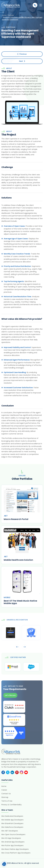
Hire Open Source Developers (13, 834)
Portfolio (11, 15)
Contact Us (6, 794)
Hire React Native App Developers (15, 849)
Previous (22, 54)
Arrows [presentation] (17, 647)
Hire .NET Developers (10, 831)
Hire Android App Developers (13, 842)
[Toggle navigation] (41, 5)
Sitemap (5, 797)
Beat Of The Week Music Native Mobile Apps (20, 602)
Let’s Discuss (10, 695)
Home (4, 15)
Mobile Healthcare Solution (18, 560)
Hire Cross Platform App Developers (16, 853)
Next (22, 61)
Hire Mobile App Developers (12, 820)
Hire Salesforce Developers (12, 827)
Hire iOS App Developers (11, 838)
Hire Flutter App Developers (12, 845)
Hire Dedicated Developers (12, 816)
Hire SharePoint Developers (12, 823)
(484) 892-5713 (35, 5)
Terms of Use (7, 801)
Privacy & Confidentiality (11, 805)
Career (4, 790)
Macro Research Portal (16, 519)
